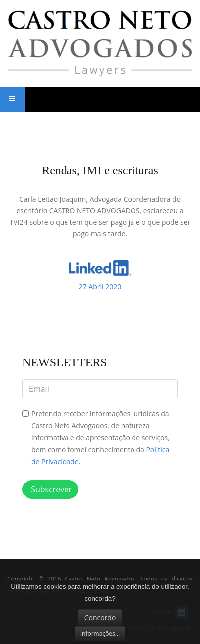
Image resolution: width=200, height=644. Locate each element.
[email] (100, 389)
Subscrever (50, 489)
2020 (100, 286)
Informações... (100, 633)
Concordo (100, 617)
